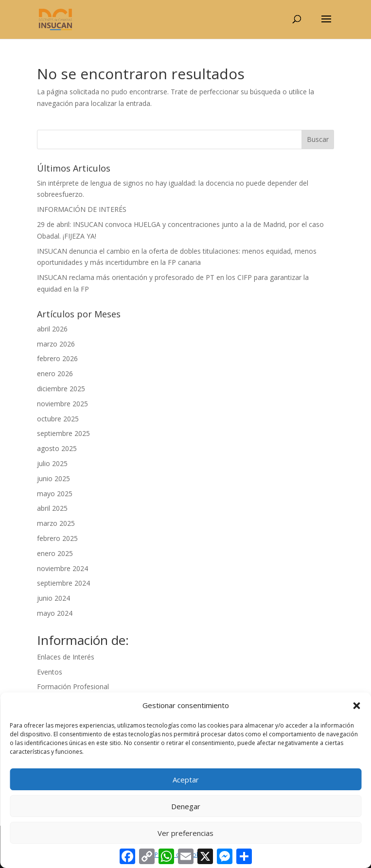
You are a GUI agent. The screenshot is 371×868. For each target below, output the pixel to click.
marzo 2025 (56, 523)
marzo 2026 (56, 344)
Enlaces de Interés (66, 657)
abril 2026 (52, 329)
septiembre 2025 (63, 433)
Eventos (50, 672)
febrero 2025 (57, 538)
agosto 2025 (57, 448)
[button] (356, 706)
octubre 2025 (58, 419)
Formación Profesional (73, 686)
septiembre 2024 (63, 583)
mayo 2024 (55, 613)
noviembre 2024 (62, 568)
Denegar (186, 806)
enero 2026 (55, 373)
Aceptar (186, 780)
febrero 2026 (57, 358)
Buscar (318, 139)
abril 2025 (52, 508)
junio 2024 (53, 598)
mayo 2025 (55, 494)
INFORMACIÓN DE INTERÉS (82, 209)
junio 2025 (53, 478)
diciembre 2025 (61, 389)
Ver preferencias (185, 833)
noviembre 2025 (62, 404)
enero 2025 (55, 553)
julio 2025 (52, 463)
